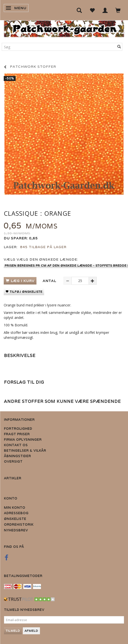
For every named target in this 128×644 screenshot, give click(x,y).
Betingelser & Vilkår (25, 451)
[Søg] (119, 47)
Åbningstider (17, 456)
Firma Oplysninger (23, 440)
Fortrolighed (18, 429)
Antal (50, 281)
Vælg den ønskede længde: (41, 259)
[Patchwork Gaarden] (64, 28)
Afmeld (31, 631)
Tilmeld (13, 631)
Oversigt (13, 462)
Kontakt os (16, 445)
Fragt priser (17, 434)
